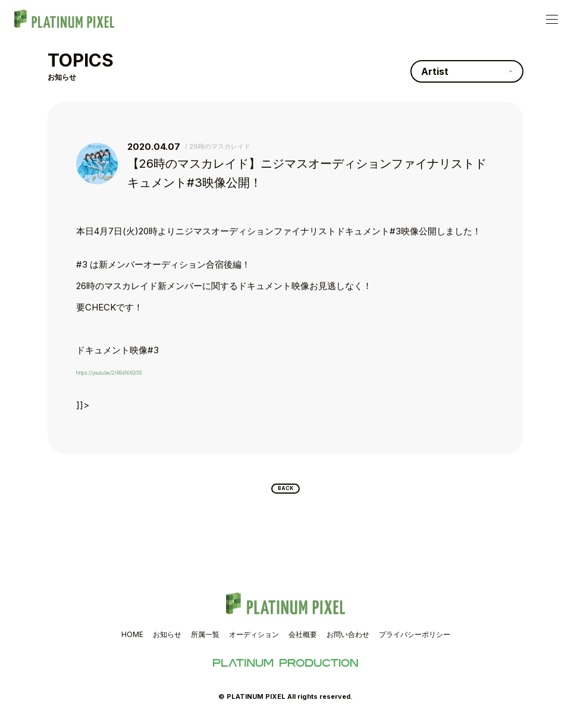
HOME (132, 641)
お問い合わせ (348, 641)
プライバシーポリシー (415, 641)
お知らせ (167, 641)
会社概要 (303, 641)
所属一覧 (205, 641)
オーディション (254, 641)
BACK (286, 492)
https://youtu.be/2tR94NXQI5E (138, 371)
